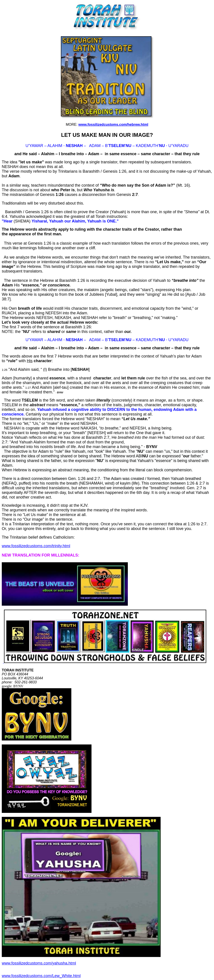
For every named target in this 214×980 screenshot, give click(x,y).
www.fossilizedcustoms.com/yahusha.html (39, 963)
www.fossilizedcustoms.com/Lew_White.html (41, 976)
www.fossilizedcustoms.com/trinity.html (36, 546)
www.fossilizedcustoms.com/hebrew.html (113, 125)
